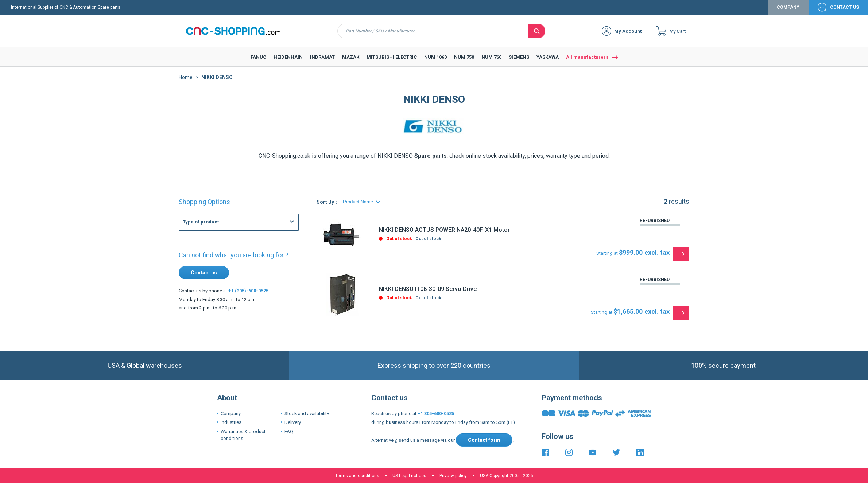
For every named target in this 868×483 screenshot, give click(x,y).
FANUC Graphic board (227, 260)
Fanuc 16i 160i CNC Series (232, 316)
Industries (231, 422)
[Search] (536, 31)
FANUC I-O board (222, 292)
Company (788, 7)
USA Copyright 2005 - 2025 (507, 476)
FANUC (197, 239)
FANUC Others (220, 268)
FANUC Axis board (224, 300)
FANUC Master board (227, 276)
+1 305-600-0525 (436, 414)
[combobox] (433, 31)
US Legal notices (409, 476)
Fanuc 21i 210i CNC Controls (235, 324)
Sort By (325, 202)
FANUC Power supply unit (231, 252)
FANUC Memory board (228, 284)
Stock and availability (307, 414)
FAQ (289, 431)
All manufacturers (587, 57)
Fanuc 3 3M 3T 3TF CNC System (238, 340)
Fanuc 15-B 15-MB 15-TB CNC (236, 332)
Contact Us (844, 7)
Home (186, 77)
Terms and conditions (357, 476)
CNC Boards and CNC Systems (230, 245)
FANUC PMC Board (224, 308)
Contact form (484, 440)
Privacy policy (453, 476)
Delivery (293, 422)
